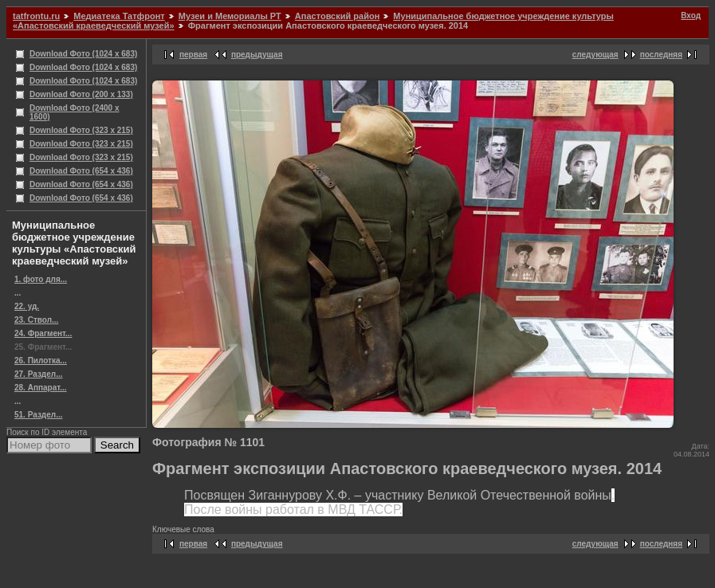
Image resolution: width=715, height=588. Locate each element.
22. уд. (27, 306)
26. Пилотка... (41, 361)
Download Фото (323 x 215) (81, 130)
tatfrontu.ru (36, 16)
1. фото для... (41, 279)
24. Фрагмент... (43, 333)
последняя (661, 55)
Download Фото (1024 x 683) (83, 54)
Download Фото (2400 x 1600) (75, 112)
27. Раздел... (38, 374)
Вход (691, 16)
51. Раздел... (38, 415)
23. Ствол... (36, 320)
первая (193, 55)
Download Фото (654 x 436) (81, 171)
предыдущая (257, 55)
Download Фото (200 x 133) (81, 94)
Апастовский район (337, 16)
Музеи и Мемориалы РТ (230, 16)
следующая (595, 55)
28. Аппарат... (41, 388)
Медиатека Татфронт (119, 16)
